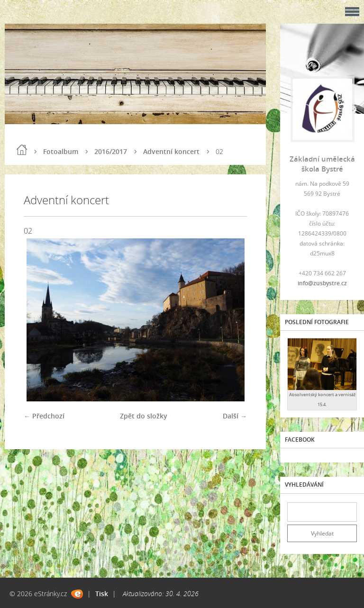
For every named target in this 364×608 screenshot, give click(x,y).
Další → (235, 416)
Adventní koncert (171, 151)
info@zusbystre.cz (322, 283)
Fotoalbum (61, 151)
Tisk (102, 594)
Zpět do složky (144, 416)
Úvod (22, 150)
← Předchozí (44, 416)
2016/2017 (111, 151)
